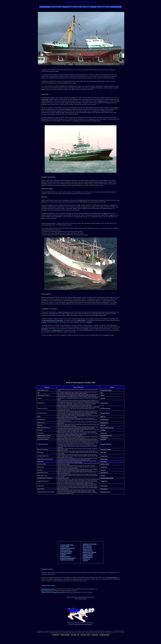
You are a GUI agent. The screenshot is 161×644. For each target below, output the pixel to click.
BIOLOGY (56, 7)
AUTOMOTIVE (56, 635)
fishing (101, 101)
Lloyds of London (112, 577)
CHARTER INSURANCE (68, 548)
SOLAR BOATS (103, 7)
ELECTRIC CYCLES (85, 635)
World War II (45, 99)
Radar (105, 213)
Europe (86, 329)
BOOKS (62, 7)
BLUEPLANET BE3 (65, 635)
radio (111, 215)
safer (89, 624)
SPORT (109, 7)
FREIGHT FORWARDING (68, 558)
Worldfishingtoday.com (47, 591)
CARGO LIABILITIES (67, 545)
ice (45, 299)
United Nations (81, 320)
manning (90, 322)
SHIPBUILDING (88, 556)
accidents (44, 322)
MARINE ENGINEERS (67, 560)
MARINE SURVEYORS (90, 544)
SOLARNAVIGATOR (104, 635)
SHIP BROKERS (88, 557)
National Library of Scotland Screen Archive (53, 592)
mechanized (44, 329)
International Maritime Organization (53, 320)
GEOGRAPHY (71, 7)
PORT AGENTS (87, 549)
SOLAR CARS (95, 635)
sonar (43, 218)
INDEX (83, 7)
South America (57, 330)
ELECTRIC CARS (75, 635)
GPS (70, 213)
